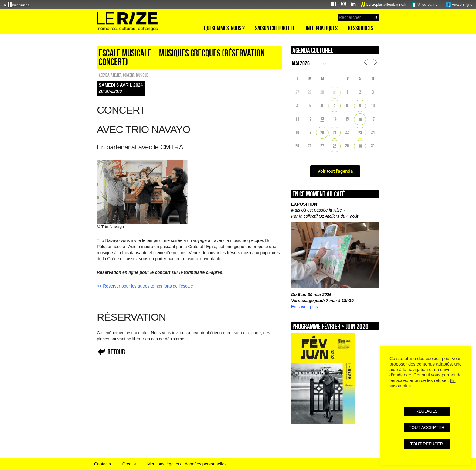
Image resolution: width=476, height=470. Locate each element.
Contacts (102, 464)
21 (335, 133)
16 (360, 119)
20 (322, 133)
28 (335, 146)
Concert (129, 75)
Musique (142, 75)
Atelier (116, 75)
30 (335, 92)
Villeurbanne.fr (426, 5)
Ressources (361, 28)
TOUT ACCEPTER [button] (427, 427)
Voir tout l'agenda (335, 171)
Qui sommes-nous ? (224, 28)
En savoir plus (304, 307)
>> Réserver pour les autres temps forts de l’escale (145, 286)
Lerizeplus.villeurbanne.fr (384, 5)
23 (360, 133)
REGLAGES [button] (427, 411)
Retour (116, 352)
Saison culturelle (275, 28)
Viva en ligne (459, 5)
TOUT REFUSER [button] (427, 444)
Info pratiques (322, 28)
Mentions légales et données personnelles (187, 464)
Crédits (129, 464)
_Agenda (103, 75)
